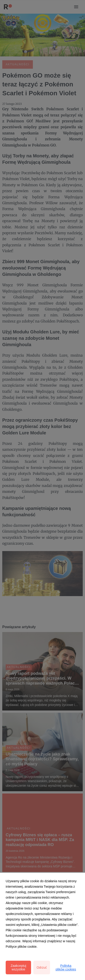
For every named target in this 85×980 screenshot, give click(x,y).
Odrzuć (42, 967)
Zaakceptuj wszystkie (18, 967)
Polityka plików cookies (66, 967)
